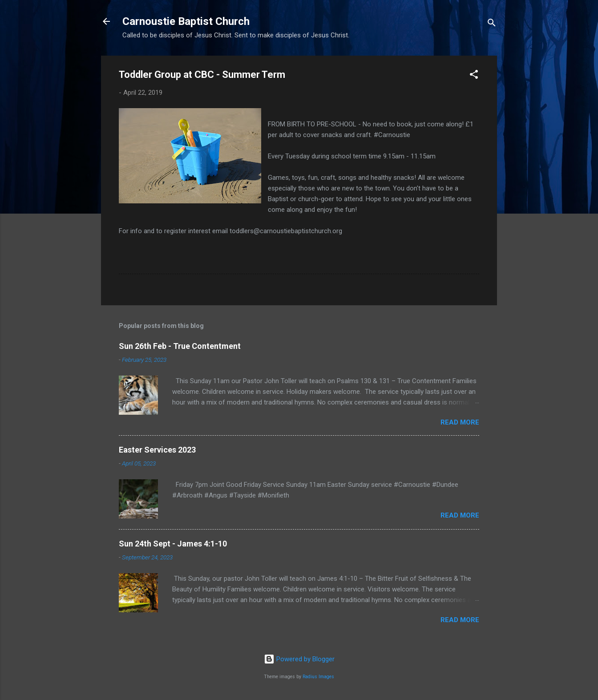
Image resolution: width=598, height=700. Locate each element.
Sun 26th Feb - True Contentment (180, 346)
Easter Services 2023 (157, 450)
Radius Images (318, 677)
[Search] (492, 24)
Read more (460, 422)
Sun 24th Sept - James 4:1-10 (173, 544)
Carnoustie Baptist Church (186, 21)
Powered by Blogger (299, 659)
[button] (474, 76)
